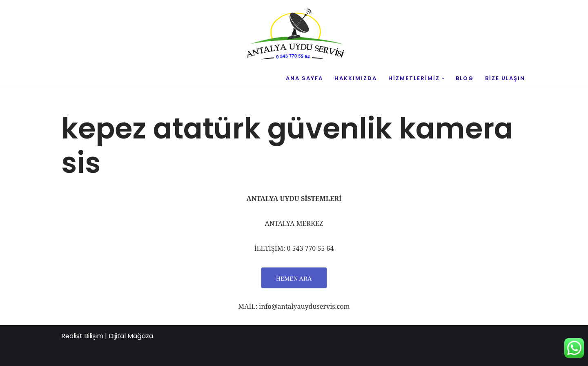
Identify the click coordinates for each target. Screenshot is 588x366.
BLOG (465, 78)
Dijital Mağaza (131, 336)
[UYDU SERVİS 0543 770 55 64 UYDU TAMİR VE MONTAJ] (294, 35)
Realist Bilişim (82, 336)
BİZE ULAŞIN (505, 78)
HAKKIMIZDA (356, 78)
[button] (443, 79)
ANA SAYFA (304, 78)
